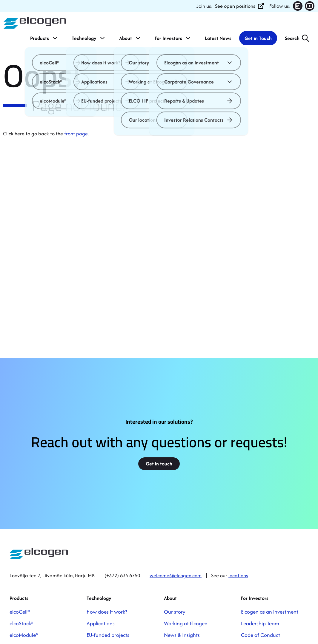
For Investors (173, 38)
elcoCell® (20, 612)
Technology (89, 38)
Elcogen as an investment (270, 612)
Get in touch (159, 464)
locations (238, 575)
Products (44, 38)
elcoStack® (21, 623)
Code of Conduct (261, 635)
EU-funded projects (108, 635)
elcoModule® (24, 635)
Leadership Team (260, 623)
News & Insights (182, 635)
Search (292, 38)
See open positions (240, 6)
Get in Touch (258, 38)
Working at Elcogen (186, 623)
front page (76, 134)
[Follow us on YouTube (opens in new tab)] (310, 6)
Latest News (218, 38)
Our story (175, 612)
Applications (101, 623)
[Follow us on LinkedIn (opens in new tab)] (298, 6)
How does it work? (107, 612)
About (130, 38)
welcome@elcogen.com (176, 575)
